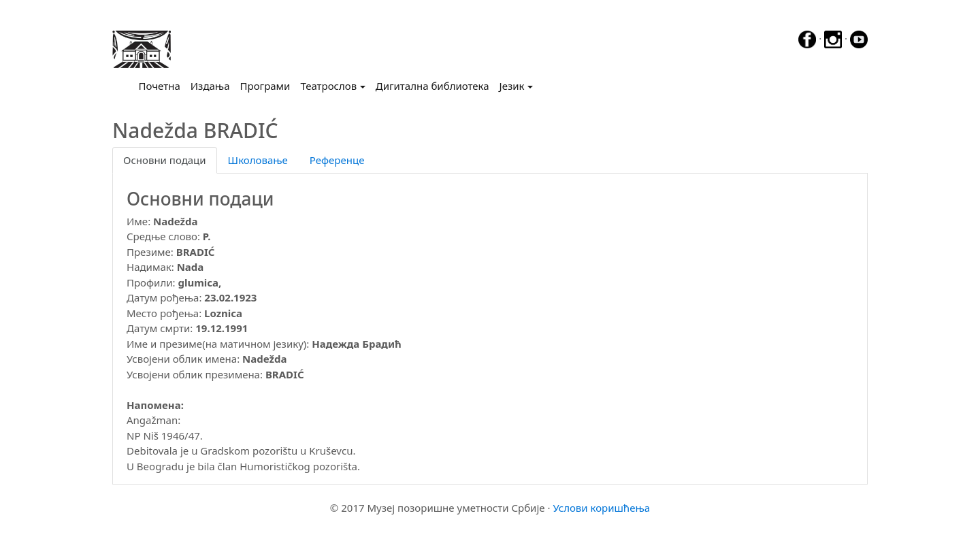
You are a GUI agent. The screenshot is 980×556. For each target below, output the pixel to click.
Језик (512, 86)
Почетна (162, 85)
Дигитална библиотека (432, 86)
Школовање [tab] (258, 160)
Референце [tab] (337, 160)
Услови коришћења (601, 508)
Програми (265, 86)
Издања (210, 86)
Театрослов (328, 86)
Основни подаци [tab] (165, 160)
